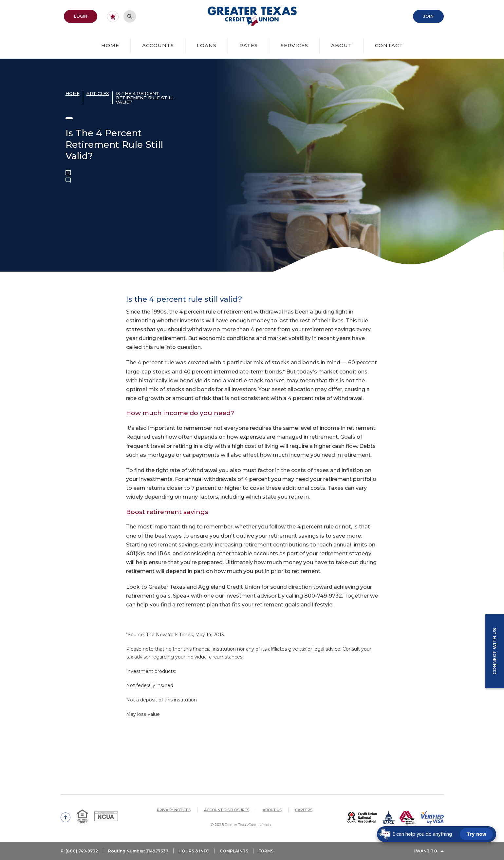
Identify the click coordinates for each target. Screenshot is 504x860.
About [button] (342, 45)
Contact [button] (389, 45)
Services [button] (294, 45)
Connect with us (495, 651)
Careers (304, 810)
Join (428, 16)
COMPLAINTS (234, 851)
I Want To (425, 851)
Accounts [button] (158, 45)
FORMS (266, 851)
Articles (98, 93)
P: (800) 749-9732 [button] (79, 851)
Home (110, 45)
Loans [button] (207, 45)
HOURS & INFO (194, 851)
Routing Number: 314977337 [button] (138, 851)
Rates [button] (249, 45)
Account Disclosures (227, 810)
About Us (272, 810)
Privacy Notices (174, 810)
